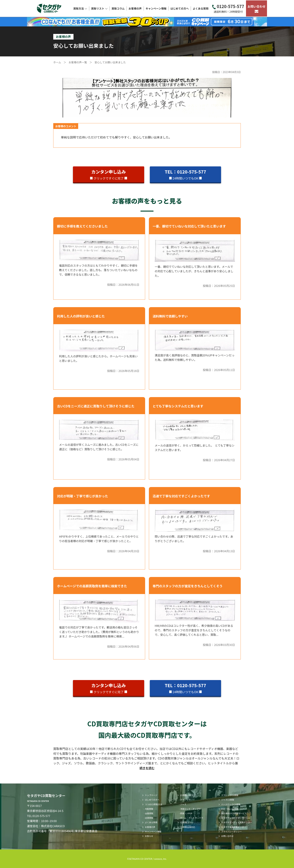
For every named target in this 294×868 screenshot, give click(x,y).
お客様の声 (135, 8)
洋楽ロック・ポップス (190, 809)
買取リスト (99, 8)
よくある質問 (201, 8)
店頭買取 (149, 818)
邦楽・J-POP (186, 813)
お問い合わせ (256, 8)
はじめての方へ (180, 8)
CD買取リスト (187, 795)
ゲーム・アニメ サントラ (192, 818)
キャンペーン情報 (156, 8)
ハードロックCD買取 (231, 804)
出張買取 (149, 813)
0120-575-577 (228, 9)
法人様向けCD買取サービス (234, 813)
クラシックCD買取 (230, 795)
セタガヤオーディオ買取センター (237, 822)
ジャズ (183, 804)
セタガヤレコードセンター (234, 818)
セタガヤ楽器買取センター (234, 827)
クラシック (185, 800)
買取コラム (118, 8)
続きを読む (147, 768)
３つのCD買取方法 (154, 804)
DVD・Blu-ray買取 (230, 809)
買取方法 (80, 8)
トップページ (151, 795)
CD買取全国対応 (188, 827)
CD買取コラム (187, 822)
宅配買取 (149, 809)
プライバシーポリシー (232, 831)
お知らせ (149, 836)
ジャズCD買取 (228, 800)
